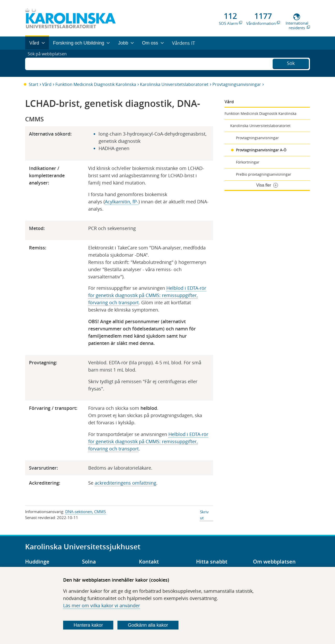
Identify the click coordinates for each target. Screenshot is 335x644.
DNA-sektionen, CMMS (85, 512)
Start (33, 84)
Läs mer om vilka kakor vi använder (102, 605)
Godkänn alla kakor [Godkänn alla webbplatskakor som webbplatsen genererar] (148, 625)
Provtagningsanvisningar (237, 84)
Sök (291, 63)
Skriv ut (204, 515)
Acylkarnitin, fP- (122, 202)
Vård (47, 84)
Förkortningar (248, 162)
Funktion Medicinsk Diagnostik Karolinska (96, 84)
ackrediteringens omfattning (125, 483)
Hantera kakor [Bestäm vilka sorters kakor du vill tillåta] (88, 625)
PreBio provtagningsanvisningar (264, 174)
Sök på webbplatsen (50, 63)
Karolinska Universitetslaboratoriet (174, 84)
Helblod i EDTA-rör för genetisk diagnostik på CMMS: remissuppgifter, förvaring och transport (147, 295)
